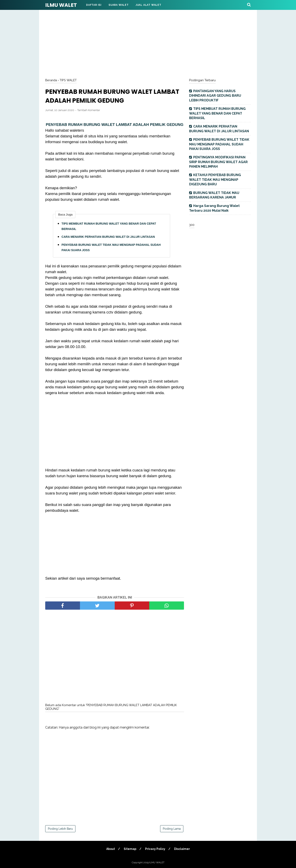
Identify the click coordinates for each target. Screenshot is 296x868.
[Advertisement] (148, 43)
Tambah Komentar (89, 110)
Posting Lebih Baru (60, 829)
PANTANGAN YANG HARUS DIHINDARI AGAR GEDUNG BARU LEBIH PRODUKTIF (215, 96)
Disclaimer (182, 849)
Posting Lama (172, 829)
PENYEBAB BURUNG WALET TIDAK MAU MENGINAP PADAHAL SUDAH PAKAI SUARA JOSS (111, 247)
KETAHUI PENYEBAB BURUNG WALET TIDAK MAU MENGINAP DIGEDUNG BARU (215, 180)
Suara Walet (119, 5)
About (111, 849)
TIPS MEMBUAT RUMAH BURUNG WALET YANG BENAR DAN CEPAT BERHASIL (109, 226)
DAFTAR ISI (94, 5)
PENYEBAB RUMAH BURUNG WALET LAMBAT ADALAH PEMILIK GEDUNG (115, 125)
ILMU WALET (61, 5)
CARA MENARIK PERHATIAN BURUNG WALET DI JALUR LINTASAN (108, 237)
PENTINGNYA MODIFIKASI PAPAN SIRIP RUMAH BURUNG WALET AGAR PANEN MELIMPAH (218, 162)
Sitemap (130, 849)
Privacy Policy (155, 849)
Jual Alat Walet (149, 5)
